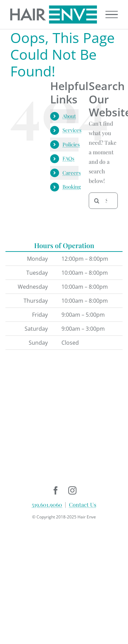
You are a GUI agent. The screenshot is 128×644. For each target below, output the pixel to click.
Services (72, 130)
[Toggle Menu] (112, 15)
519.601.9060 (47, 505)
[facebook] (56, 490)
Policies (71, 144)
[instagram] (73, 490)
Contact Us (83, 505)
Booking (72, 187)
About (69, 116)
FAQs (68, 158)
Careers (72, 173)
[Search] (97, 201)
